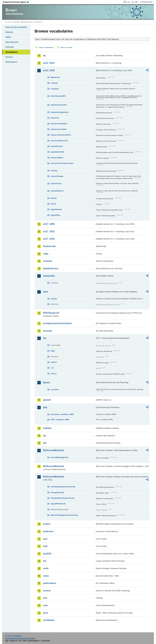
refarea (54, 362)
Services (9, 57)
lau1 (45, 539)
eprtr (45, 292)
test (45, 598)
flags (53, 351)
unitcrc (54, 374)
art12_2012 (49, 63)
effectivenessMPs (58, 96)
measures (55, 118)
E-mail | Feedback (13, 636)
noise (46, 576)
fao (45, 338)
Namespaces (11, 62)
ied (45, 443)
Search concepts (66, 47)
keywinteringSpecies (60, 112)
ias (45, 436)
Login (128, 2)
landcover (48, 531)
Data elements (12, 42)
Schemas (9, 47)
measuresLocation (59, 129)
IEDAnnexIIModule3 (53, 466)
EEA (17, 2)
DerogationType (57, 492)
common (48, 261)
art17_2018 (49, 239)
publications (50, 583)
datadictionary (51, 268)
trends (53, 204)
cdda (46, 254)
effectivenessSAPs (59, 105)
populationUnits (57, 152)
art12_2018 (49, 70)
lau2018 (47, 554)
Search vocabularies (46, 47)
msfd (46, 568)
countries (55, 89)
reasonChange (57, 176)
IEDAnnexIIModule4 (53, 477)
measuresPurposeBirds (61, 135)
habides (47, 428)
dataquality (49, 276)
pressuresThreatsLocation (62, 163)
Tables (8, 37)
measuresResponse (59, 141)
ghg (45, 407)
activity (54, 299)
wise (45, 613)
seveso (47, 591)
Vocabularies (11, 52)
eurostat (47, 331)
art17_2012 (49, 231)
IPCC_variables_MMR (60, 420)
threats (54, 198)
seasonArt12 (56, 184)
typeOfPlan (55, 215)
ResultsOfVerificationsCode (63, 498)
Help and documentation (16, 27)
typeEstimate (56, 209)
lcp (45, 561)
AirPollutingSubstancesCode (63, 487)
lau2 (45, 546)
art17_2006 (49, 224)
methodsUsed (57, 146)
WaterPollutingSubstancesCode (64, 515)
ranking (54, 171)
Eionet (16, 22)
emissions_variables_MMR (62, 414)
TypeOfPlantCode (58, 504)
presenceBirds (57, 158)
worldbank (49, 620)
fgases (47, 382)
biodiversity (49, 246)
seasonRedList (57, 191)
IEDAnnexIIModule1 (53, 450)
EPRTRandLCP (51, 313)
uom (45, 605)
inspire (47, 524)
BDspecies (55, 77)
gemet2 (47, 400)
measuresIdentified (59, 124)
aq (44, 55)
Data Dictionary (26, 22)
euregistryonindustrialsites (57, 323)
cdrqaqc (54, 83)
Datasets (9, 32)
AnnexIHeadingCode (59, 457)
